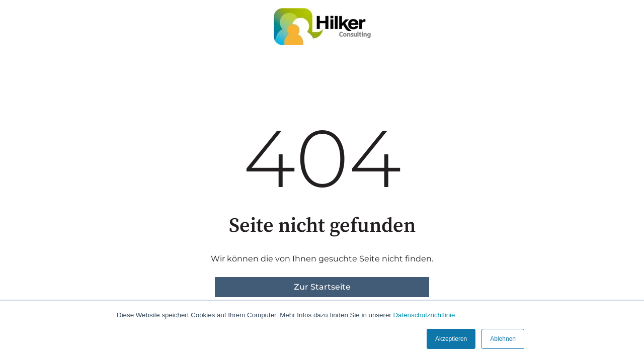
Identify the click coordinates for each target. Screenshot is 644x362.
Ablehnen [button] (503, 339)
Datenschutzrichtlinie (424, 315)
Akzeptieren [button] (451, 339)
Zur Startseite (322, 287)
